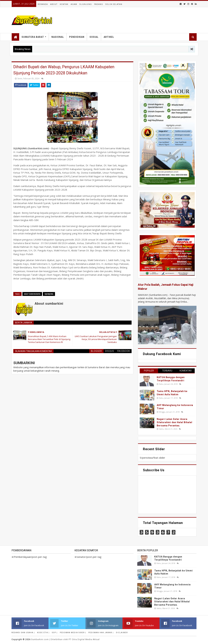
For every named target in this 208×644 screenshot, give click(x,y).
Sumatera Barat (33, 37)
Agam (74, 4)
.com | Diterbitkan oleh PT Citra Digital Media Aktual (65, 639)
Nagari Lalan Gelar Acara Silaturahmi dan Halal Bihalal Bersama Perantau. (174, 422)
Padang (99, 4)
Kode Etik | (43, 633)
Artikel (109, 37)
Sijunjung (86, 4)
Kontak (64, 4)
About (54, 4)
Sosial (94, 37)
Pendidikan (77, 37)
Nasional (58, 37)
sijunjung (49, 294)
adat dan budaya (32, 294)
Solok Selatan (114, 4)
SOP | (55, 633)
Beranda (43, 4)
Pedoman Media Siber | (73, 633)
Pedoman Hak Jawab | (101, 633)
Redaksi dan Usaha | (23, 633)
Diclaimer (122, 633)
